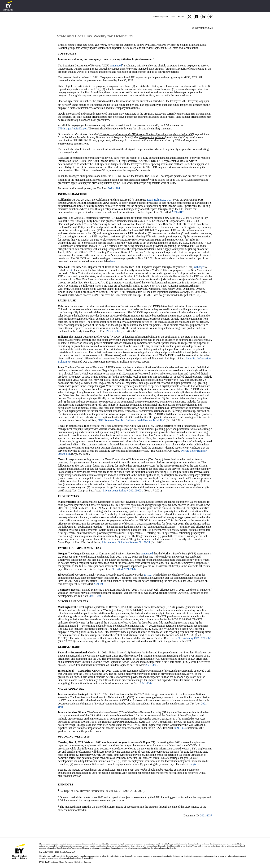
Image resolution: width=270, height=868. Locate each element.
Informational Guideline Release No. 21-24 (126, 542)
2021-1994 (114, 188)
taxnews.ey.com (161, 17)
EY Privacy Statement (83, 862)
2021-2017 (178, 212)
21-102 (148, 575)
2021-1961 (100, 584)
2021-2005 (151, 665)
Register (194, 764)
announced (116, 65)
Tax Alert (118, 569)
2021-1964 (180, 728)
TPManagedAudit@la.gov (72, 128)
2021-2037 (206, 815)
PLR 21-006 (113, 331)
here (113, 261)
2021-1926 (130, 569)
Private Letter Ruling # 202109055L (123, 490)
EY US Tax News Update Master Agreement (56, 862)
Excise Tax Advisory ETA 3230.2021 (191, 638)
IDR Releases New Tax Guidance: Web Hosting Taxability (131, 420)
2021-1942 (146, 683)
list (70, 270)
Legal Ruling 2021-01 (159, 200)
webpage (199, 267)
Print (173, 17)
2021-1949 (95, 596)
